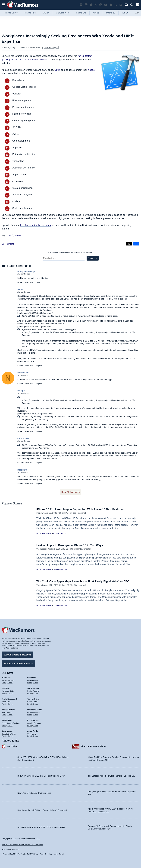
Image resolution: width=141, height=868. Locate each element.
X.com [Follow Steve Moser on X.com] (10, 736)
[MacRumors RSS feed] (116, 5)
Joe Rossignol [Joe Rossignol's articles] (33, 688)
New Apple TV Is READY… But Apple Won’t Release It (42, 810)
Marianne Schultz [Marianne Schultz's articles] (34, 710)
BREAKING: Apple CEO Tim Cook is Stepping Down (41, 776)
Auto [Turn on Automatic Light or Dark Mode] (51, 854)
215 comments (60, 606)
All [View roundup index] (137, 13)
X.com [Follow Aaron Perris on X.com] (36, 736)
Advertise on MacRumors (18, 663)
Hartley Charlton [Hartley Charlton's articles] (8, 710)
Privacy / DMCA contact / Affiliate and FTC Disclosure (22, 845)
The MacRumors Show (93, 746)
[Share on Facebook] (136, 244)
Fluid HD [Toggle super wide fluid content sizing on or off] (43, 854)
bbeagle (21, 391)
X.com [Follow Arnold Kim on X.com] (10, 683)
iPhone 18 (111, 13)
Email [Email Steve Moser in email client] (4, 736)
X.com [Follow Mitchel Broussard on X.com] (10, 704)
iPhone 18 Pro (11, 13)
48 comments (59, 534)
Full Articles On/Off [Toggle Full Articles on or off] (25, 854)
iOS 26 (125, 13)
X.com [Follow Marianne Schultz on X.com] (36, 715)
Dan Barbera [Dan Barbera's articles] (7, 720)
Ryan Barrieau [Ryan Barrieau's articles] (33, 720)
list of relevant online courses (36, 225)
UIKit (57, 70)
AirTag (96, 13)
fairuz (20, 289)
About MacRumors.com (17, 655)
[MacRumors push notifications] (111, 5)
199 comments (60, 570)
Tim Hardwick (80, 585)
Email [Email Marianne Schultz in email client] (30, 715)
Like (32, 282)
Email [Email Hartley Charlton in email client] (4, 715)
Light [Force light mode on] (56, 854)
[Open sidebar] (138, 5)
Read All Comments (70, 492)
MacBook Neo (62, 13)
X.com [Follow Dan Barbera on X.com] (10, 726)
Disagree (38, 282)
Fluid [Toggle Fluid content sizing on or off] (36, 854)
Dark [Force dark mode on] (61, 854)
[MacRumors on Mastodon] (101, 5)
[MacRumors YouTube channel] (106, 5)
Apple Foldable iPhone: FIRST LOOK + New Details (41, 827)
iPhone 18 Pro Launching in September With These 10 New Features (80, 509)
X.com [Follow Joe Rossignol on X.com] (36, 693)
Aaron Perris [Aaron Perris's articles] (33, 731)
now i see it (23, 373)
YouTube (12, 746)
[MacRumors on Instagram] (86, 5)
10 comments (8, 244)
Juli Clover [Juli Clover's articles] (6, 688)
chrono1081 (23, 438)
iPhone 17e (81, 13)
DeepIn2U (22, 470)
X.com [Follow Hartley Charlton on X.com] (10, 715)
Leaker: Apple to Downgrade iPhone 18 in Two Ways (70, 545)
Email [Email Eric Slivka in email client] (30, 683)
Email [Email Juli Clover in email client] (4, 693)
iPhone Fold (30, 13)
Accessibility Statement (11, 849)
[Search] (133, 5)
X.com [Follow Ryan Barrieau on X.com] (36, 726)
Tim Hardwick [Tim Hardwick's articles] (33, 699)
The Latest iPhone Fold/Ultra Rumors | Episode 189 (111, 776)
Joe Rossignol (51, 47)
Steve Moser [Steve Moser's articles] (7, 731)
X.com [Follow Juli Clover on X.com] (10, 693)
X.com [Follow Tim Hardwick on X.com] (36, 704)
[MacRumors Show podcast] (81, 5)
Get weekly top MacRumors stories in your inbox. (70, 253)
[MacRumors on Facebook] (91, 5)
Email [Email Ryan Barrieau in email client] (30, 726)
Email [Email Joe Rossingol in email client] (30, 693)
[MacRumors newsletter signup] (121, 5)
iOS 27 (46, 13)
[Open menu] (3, 5)
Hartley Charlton (84, 549)
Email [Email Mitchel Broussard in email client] (4, 704)
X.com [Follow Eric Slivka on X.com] (36, 683)
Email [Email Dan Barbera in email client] (4, 726)
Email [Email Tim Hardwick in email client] (30, 704)
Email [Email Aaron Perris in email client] (30, 736)
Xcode (91, 70)
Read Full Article (44, 534)
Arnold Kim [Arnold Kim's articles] (6, 678)
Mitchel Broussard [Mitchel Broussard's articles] (9, 699)
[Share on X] (129, 244)
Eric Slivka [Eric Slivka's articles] (32, 678)
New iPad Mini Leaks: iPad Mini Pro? (34, 793)
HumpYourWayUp (26, 271)
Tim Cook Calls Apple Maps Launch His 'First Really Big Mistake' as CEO (83, 581)
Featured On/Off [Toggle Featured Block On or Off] (9, 854)
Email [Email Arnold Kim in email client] (4, 683)
